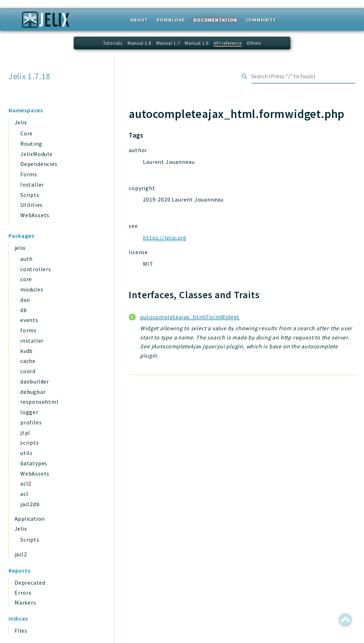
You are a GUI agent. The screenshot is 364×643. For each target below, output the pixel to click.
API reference (227, 43)
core (26, 279)
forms (28, 330)
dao (25, 300)
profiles (31, 422)
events (29, 320)
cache (28, 361)
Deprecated (30, 583)
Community (261, 20)
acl (24, 494)
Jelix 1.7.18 (30, 76)
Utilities (31, 205)
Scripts (30, 195)
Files (21, 631)
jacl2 (21, 554)
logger (29, 412)
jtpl (25, 433)
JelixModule (36, 154)
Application (30, 519)
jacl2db (30, 504)
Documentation (215, 20)
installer (32, 341)
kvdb (26, 351)
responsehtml (39, 402)
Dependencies (39, 164)
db (24, 310)
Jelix (21, 122)
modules (32, 289)
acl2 (26, 483)
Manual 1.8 (139, 43)
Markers (25, 602)
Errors (23, 593)
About (139, 20)
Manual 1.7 (168, 43)
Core (26, 133)
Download (171, 20)
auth (26, 259)
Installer (32, 184)
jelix (20, 248)
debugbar (33, 392)
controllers (36, 269)
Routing (31, 144)
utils (26, 453)
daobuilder (35, 381)
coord (28, 371)
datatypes (34, 463)
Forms (29, 174)
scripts (30, 443)
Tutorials (113, 43)
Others (254, 43)
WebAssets (35, 215)
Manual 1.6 (197, 43)
